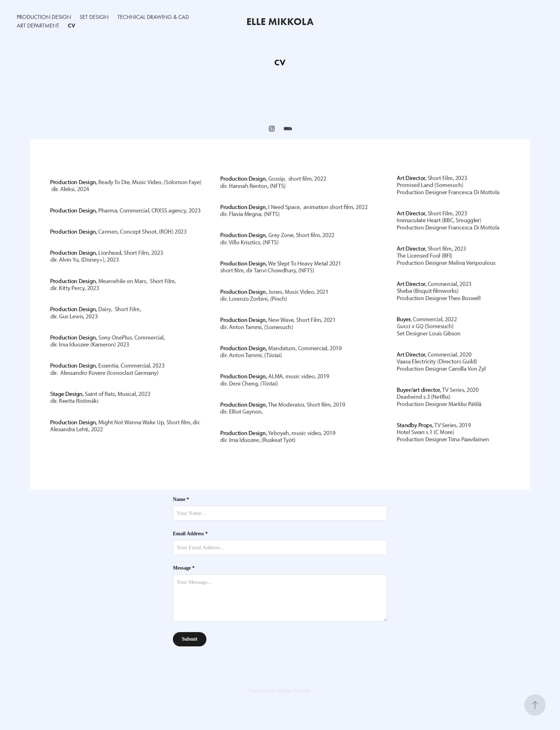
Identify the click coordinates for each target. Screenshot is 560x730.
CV (72, 26)
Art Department (38, 26)
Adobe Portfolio (294, 691)
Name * (181, 500)
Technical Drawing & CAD (153, 17)
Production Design (44, 17)
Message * (184, 568)
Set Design (94, 17)
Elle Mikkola (280, 21)
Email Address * (190, 534)
